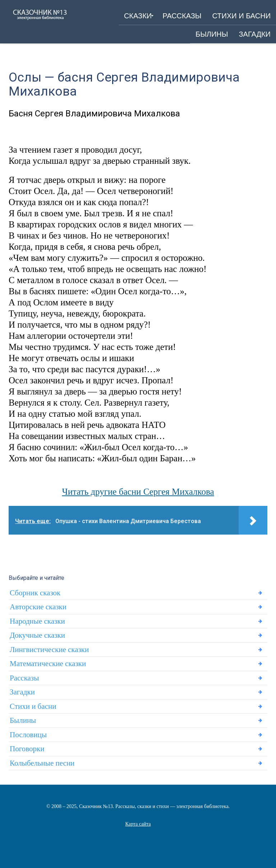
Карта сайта (138, 824)
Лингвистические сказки (49, 650)
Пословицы (28, 735)
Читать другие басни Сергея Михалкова (138, 492)
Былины (23, 720)
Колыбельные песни (42, 763)
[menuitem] (138, 16)
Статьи (138, 833)
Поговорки (27, 749)
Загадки (22, 692)
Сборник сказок (35, 593)
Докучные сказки (37, 635)
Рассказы (24, 678)
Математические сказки (48, 664)
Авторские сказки (38, 607)
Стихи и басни (33, 706)
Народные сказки (37, 621)
